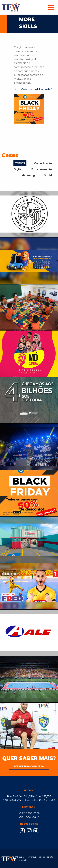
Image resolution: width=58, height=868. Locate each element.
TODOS (20, 163)
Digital (18, 169)
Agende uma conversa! (29, 766)
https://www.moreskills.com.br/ (33, 89)
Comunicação (43, 163)
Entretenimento (42, 169)
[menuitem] (51, 7)
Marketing (28, 175)
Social (48, 175)
